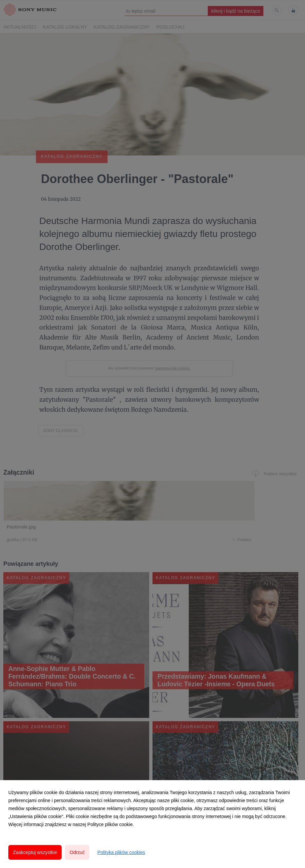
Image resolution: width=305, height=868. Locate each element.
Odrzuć (77, 852)
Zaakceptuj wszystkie (35, 852)
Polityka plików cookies (121, 852)
